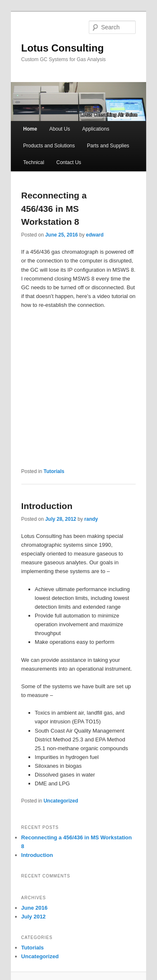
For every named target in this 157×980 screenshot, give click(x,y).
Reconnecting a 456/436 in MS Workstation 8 (54, 208)
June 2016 (35, 908)
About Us (60, 129)
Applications (96, 129)
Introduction (47, 506)
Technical (33, 162)
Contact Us (68, 162)
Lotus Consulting (63, 48)
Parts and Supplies (108, 146)
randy (91, 519)
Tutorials (54, 471)
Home (30, 129)
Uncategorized (61, 801)
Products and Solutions (49, 146)
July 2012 (34, 917)
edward (95, 235)
